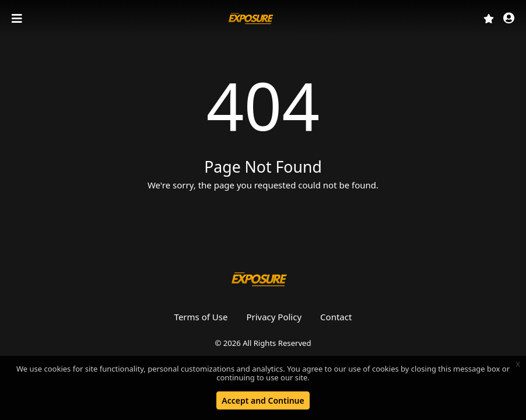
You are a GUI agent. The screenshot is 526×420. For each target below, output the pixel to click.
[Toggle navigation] (18, 19)
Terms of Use (201, 317)
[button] (509, 19)
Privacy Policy (274, 317)
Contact (336, 317)
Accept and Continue (263, 400)
